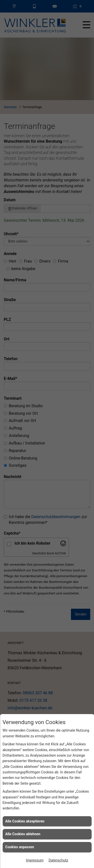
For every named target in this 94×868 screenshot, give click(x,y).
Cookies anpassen (20, 847)
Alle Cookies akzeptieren (25, 821)
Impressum (35, 860)
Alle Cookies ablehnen (23, 834)
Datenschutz (58, 860)
